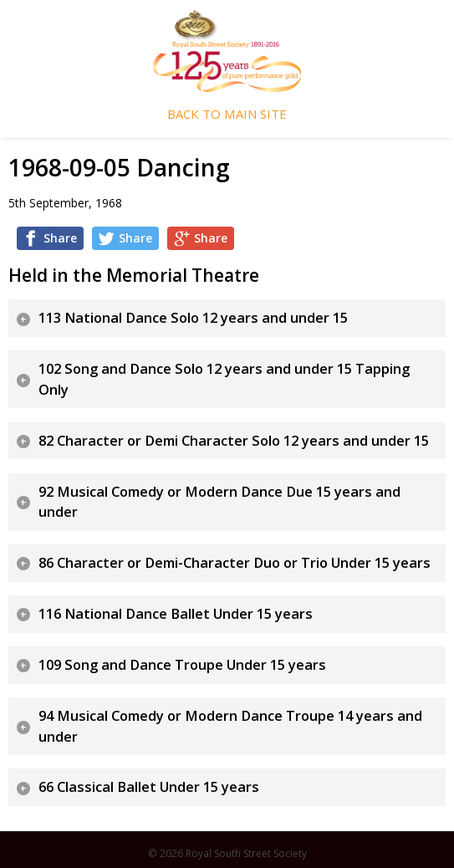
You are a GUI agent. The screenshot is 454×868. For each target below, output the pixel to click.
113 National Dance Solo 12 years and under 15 (193, 318)
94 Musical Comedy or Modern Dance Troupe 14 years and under (230, 726)
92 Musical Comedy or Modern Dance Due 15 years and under (219, 502)
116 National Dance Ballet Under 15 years (176, 614)
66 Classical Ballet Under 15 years (149, 787)
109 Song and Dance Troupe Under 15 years (182, 665)
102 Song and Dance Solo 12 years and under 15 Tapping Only (224, 379)
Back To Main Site (227, 114)
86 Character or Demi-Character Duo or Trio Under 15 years (235, 563)
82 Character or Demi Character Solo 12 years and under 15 (234, 441)
